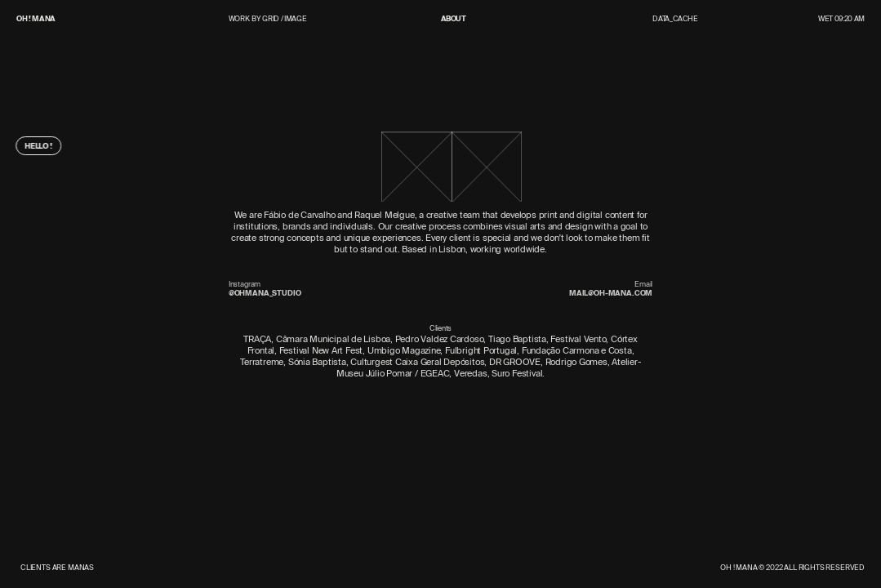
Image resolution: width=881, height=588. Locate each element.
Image (295, 19)
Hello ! (35, 146)
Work (239, 19)
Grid (271, 19)
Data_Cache (675, 19)
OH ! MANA (36, 19)
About (454, 19)
